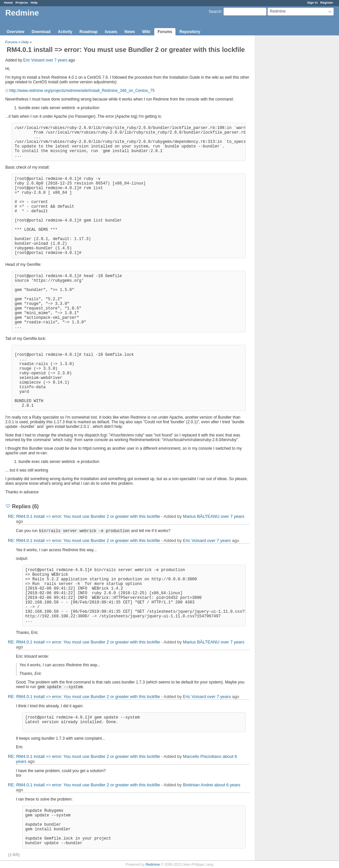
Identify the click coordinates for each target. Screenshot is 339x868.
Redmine (153, 864)
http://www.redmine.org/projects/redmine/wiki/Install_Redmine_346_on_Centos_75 (82, 91)
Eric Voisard (34, 60)
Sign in (313, 2)
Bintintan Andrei (198, 785)
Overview (15, 32)
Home (8, 2)
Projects (22, 2)
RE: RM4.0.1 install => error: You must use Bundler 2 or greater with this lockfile (84, 516)
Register (327, 2)
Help (34, 2)
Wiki (146, 32)
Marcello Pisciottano (202, 756)
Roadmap (89, 32)
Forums (165, 32)
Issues (111, 32)
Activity (65, 32)
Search (215, 12)
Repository (190, 32)
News (130, 32)
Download (41, 32)
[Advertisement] (288, 139)
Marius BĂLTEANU (201, 516)
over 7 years (56, 60)
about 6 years (227, 785)
